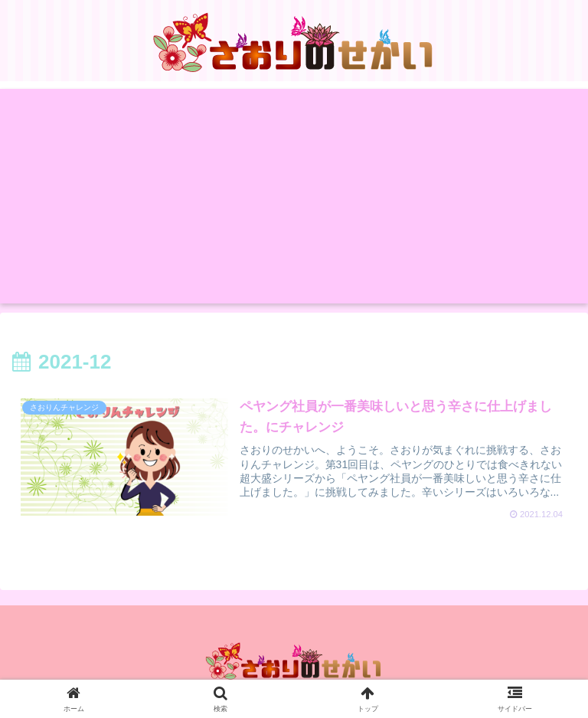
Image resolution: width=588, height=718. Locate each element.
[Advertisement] (294, 196)
